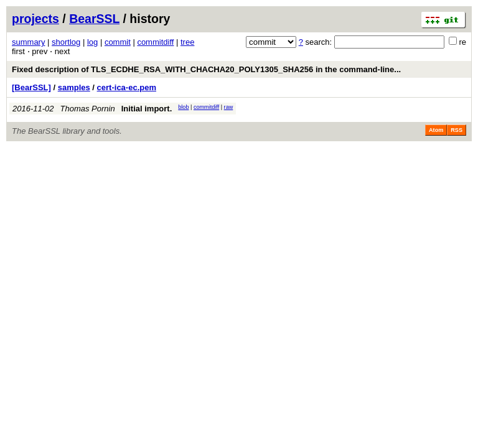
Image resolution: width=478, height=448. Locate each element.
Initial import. (147, 109)
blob (183, 107)
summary (28, 42)
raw (229, 107)
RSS (457, 130)
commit (118, 42)
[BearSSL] (31, 87)
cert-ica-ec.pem (127, 87)
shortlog (66, 42)
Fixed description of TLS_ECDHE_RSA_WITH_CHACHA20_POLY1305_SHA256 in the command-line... (206, 69)
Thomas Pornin (88, 109)
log (92, 42)
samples (74, 87)
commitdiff (155, 42)
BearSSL (94, 19)
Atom (436, 130)
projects (35, 19)
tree (187, 42)
